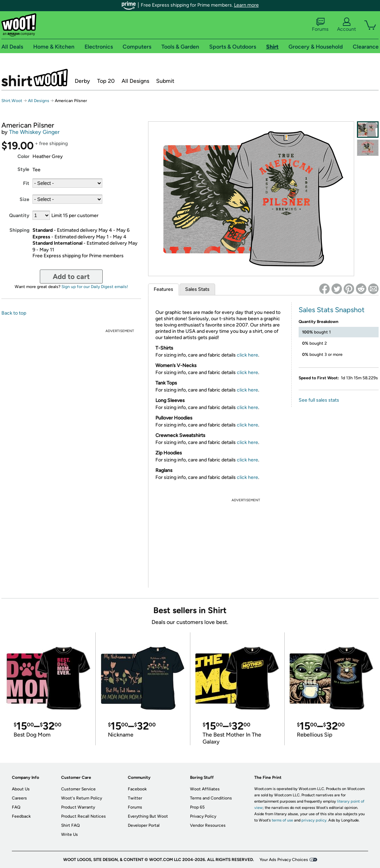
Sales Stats (197, 289)
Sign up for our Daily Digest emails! (95, 287)
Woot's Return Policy (82, 798)
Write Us (70, 834)
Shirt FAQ (70, 825)
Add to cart (71, 277)
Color (23, 156)
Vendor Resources (208, 825)
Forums (320, 25)
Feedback (21, 816)
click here (247, 355)
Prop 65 (197, 807)
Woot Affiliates (205, 789)
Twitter (135, 798)
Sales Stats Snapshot (332, 310)
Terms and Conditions (211, 798)
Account (346, 25)
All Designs (135, 81)
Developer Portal (144, 825)
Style (23, 169)
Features (163, 289)
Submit (165, 81)
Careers (19, 798)
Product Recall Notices (83, 816)
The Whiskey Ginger (34, 132)
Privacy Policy (203, 816)
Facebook (137, 789)
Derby (82, 81)
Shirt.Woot (35, 78)
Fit (26, 183)
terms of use (282, 820)
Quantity (19, 216)
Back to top (14, 313)
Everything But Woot (148, 816)
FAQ (16, 807)
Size (24, 199)
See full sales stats (319, 400)
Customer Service (78, 789)
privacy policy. (314, 820)
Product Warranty (78, 807)
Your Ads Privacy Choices (284, 860)
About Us (21, 789)
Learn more (246, 5)
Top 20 (106, 81)
